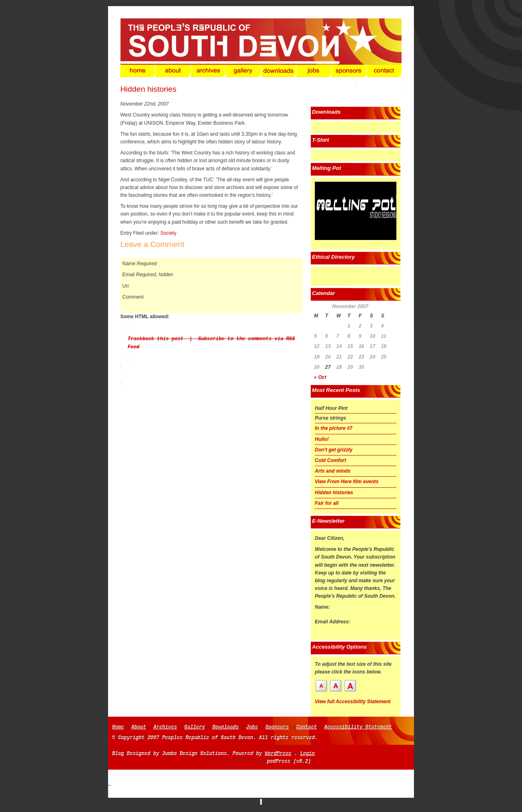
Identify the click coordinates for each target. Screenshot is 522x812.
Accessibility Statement (358, 727)
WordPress (278, 754)
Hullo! (322, 439)
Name (129, 264)
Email (128, 275)
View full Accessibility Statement (353, 702)
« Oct (320, 377)
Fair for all (327, 503)
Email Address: (333, 622)
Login (307, 754)
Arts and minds (333, 471)
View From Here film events (347, 482)
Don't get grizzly (334, 450)
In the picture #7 (334, 428)
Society (168, 233)
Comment (133, 297)
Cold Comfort (331, 460)
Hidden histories (148, 89)
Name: (322, 607)
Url (125, 286)
